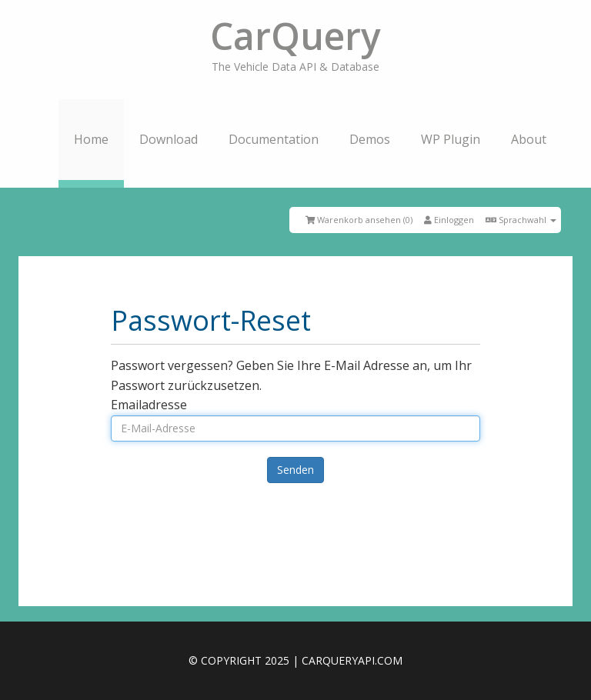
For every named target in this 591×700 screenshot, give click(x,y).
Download (169, 139)
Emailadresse (149, 405)
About (529, 139)
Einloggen (449, 220)
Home (91, 139)
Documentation (274, 139)
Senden (295, 470)
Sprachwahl (521, 220)
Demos (370, 139)
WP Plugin (451, 139)
